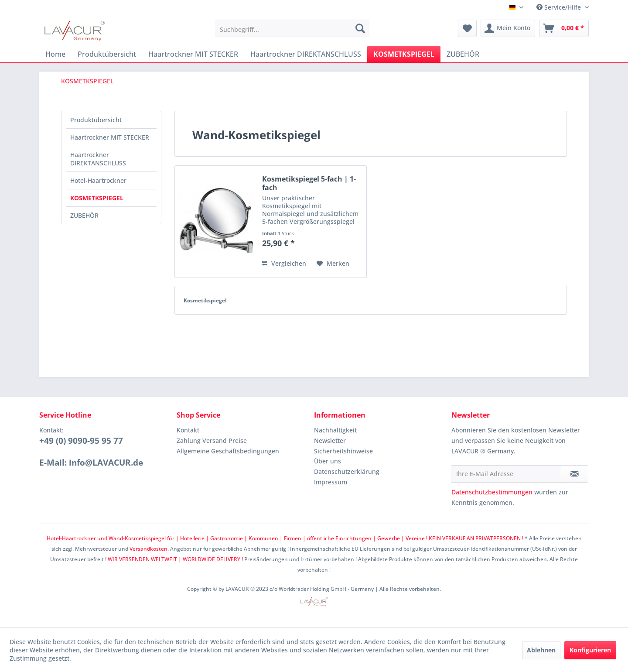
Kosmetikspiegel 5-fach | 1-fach (309, 183)
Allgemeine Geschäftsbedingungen (228, 451)
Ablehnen (541, 650)
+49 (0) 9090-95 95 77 (81, 441)
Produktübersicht (96, 120)
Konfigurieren (590, 650)
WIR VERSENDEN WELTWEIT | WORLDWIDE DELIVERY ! (175, 559)
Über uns (328, 461)
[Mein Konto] (508, 28)
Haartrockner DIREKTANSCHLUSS (98, 159)
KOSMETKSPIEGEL (97, 198)
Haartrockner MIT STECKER (110, 137)
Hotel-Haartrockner (98, 180)
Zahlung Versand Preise (212, 441)
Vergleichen (284, 263)
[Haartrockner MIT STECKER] (193, 54)
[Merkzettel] (467, 28)
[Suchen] (360, 28)
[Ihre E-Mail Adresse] (506, 474)
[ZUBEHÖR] (463, 54)
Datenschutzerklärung (347, 471)
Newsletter (330, 441)
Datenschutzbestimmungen (492, 492)
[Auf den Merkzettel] (333, 264)
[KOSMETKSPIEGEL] (404, 54)
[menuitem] (292, 28)
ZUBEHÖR (84, 215)
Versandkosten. (149, 549)
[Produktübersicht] (107, 54)
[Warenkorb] (564, 28)
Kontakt (188, 430)
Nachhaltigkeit (335, 430)
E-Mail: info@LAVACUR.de (91, 463)
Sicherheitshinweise (343, 451)
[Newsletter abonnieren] (575, 474)
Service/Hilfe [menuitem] (560, 7)
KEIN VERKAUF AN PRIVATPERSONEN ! (476, 538)
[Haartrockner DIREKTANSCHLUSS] (306, 54)
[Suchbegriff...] (292, 28)
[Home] (55, 54)
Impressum (331, 482)
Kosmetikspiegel (205, 300)
